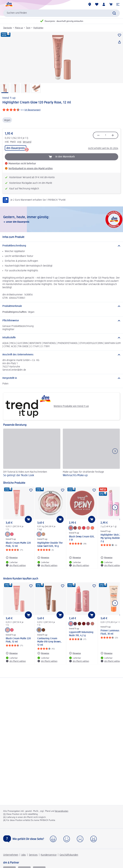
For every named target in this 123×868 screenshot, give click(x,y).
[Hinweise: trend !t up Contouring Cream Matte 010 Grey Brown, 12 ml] (43, 653)
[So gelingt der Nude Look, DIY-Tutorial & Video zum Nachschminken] (32, 453)
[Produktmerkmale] (61, 306)
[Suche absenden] (114, 13)
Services (33, 855)
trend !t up (9, 98)
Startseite (8, 28)
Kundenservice (49, 855)
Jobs (24, 855)
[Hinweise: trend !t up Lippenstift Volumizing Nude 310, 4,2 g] (75, 653)
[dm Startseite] (9, 4)
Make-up (19, 28)
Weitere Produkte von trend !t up (47, 406)
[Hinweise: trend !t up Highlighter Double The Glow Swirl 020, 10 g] (43, 558)
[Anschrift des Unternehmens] (61, 355)
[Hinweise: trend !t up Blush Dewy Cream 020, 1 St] (75, 558)
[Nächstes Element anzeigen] (115, 507)
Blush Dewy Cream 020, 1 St (82, 538)
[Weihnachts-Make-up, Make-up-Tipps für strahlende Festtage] (91, 453)
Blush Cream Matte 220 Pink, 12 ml (18, 545)
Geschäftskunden (69, 855)
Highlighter (38, 28)
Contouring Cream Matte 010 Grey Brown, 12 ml (49, 642)
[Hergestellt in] (61, 378)
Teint (28, 28)
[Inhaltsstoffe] (61, 338)
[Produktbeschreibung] (61, 246)
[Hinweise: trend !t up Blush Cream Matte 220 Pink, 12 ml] (12, 558)
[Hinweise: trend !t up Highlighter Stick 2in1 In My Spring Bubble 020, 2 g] (107, 558)
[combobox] (61, 13)
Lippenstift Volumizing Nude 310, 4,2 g (81, 634)
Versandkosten (62, 811)
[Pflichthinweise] (61, 321)
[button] (118, 4)
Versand (27, 142)
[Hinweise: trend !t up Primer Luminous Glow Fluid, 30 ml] (107, 653)
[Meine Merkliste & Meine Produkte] (97, 4)
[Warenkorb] (111, 4)
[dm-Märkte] (90, 4)
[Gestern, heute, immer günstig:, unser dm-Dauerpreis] (61, 219)
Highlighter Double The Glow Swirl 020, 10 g (50, 545)
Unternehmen (11, 855)
